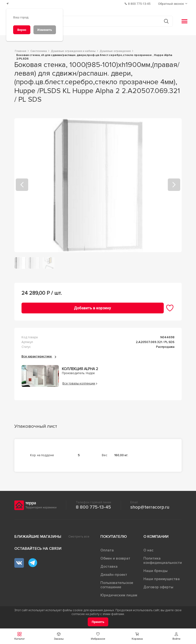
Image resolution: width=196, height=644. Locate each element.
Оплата (107, 550)
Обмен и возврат (115, 558)
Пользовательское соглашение (117, 585)
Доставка (109, 566)
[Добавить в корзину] (93, 308)
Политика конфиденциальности (163, 561)
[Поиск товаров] (95, 21)
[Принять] (98, 622)
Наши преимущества (162, 579)
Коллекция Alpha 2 (80, 369)
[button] (176, 636)
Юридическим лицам (119, 595)
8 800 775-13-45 (93, 507)
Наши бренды (155, 571)
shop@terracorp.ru (150, 507)
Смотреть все (79, 537)
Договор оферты (158, 587)
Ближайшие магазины (38, 537)
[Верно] (22, 30)
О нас (148, 550)
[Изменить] (45, 30)
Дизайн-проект (114, 575)
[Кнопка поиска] (166, 21)
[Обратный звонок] (173, 4)
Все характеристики (39, 356)
